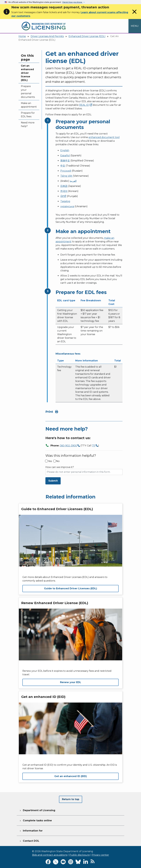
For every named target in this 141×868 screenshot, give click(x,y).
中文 (63, 166)
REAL (86, 105)
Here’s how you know (72, 2)
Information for (31, 830)
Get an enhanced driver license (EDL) (27, 73)
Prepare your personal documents (28, 92)
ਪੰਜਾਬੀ (63, 196)
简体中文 (65, 161)
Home (22, 36)
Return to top (71, 799)
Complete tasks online (35, 820)
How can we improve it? (60, 467)
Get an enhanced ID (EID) (71, 776)
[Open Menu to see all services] (135, 26)
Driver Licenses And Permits (47, 36)
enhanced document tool (104, 137)
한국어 (64, 191)
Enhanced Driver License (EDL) (87, 36)
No (58, 461)
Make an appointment (29, 105)
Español (65, 156)
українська (67, 206)
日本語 (64, 186)
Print (52, 412)
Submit (53, 481)
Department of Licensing (37, 810)
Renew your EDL (71, 682)
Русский (66, 171)
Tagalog (65, 201)
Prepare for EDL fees (28, 115)
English (65, 150)
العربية (73, 181)
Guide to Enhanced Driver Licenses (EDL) (71, 588)
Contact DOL (29, 840)
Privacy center (100, 855)
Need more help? (28, 124)
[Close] (134, 14)
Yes (50, 461)
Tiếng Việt (66, 176)
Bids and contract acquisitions (50, 855)
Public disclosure (80, 855)
